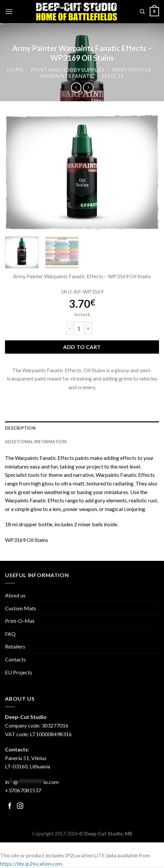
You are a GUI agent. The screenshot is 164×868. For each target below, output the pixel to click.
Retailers (15, 646)
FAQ (10, 634)
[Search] (142, 12)
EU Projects (19, 672)
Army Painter (131, 70)
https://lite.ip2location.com (31, 864)
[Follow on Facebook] (10, 806)
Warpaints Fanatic (68, 76)
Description (20, 428)
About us (15, 595)
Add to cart (82, 347)
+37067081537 (23, 790)
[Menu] (9, 11)
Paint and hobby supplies (68, 70)
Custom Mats (21, 608)
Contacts (15, 659)
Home (15, 70)
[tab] (82, 428)
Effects (113, 76)
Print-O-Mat (20, 621)
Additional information (36, 442)
